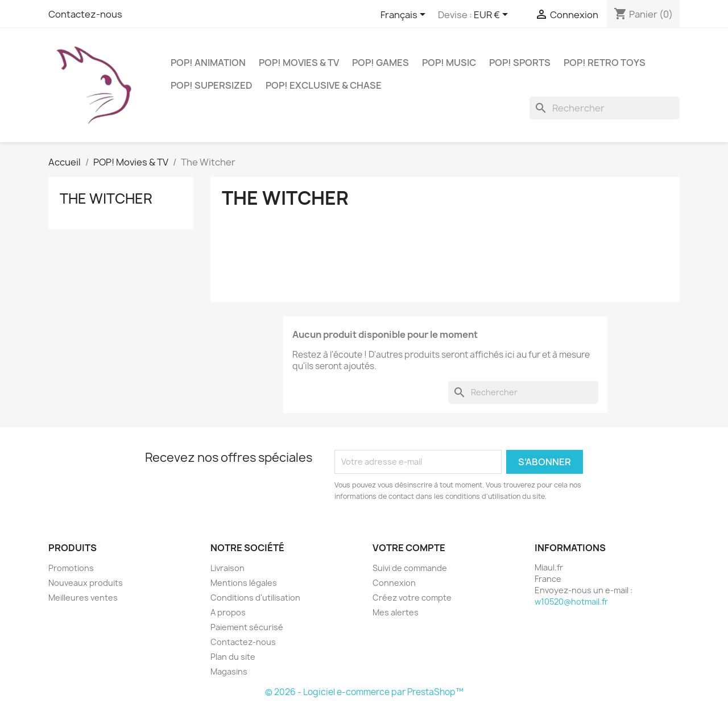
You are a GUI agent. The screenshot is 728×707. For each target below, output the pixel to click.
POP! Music (449, 63)
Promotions (71, 568)
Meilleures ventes (83, 598)
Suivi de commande (410, 568)
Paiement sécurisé (247, 627)
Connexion (394, 583)
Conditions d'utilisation (255, 598)
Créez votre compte (412, 598)
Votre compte (409, 548)
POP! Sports (520, 63)
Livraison (227, 568)
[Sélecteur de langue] (405, 15)
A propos (228, 612)
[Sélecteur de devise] (493, 15)
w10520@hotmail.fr (571, 601)
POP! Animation (208, 63)
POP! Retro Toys (605, 63)
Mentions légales (244, 583)
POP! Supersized (212, 85)
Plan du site (233, 657)
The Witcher (106, 199)
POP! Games (380, 63)
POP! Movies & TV (299, 63)
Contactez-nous (85, 14)
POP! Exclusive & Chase (324, 85)
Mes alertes (396, 612)
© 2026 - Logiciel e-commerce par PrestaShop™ (364, 692)
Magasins (229, 671)
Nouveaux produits (86, 583)
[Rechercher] (605, 108)
